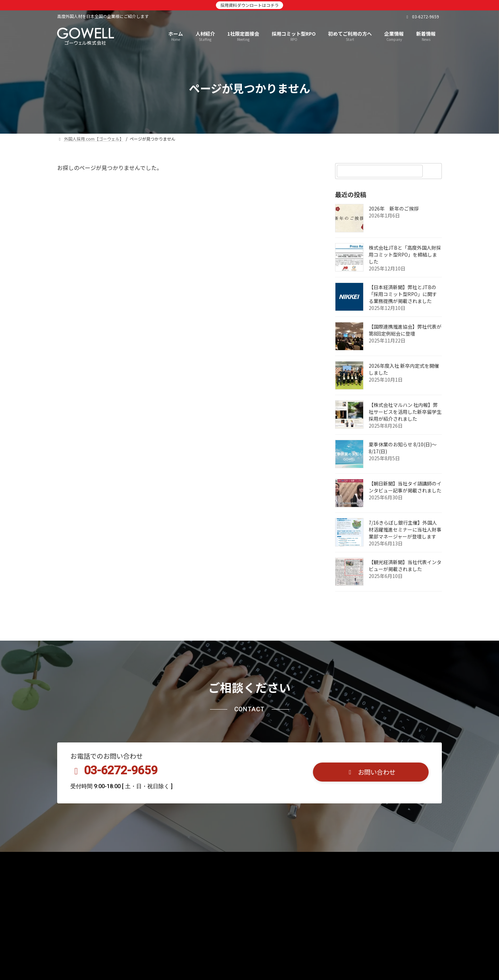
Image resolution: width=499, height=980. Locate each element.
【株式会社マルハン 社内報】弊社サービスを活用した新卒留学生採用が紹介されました (405, 412)
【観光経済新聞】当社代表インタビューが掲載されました (405, 565)
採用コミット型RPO (198, 859)
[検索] (433, 171)
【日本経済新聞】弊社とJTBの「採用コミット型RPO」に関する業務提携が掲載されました (403, 294)
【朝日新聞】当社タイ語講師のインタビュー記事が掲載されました (405, 487)
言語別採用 (249, 859)
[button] (371, 772)
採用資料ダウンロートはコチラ (249, 5)
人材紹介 (102, 859)
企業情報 (288, 859)
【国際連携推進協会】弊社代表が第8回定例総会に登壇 (405, 330)
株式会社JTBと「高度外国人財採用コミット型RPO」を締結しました (405, 255)
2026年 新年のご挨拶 (394, 208)
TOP (71, 859)
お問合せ (323, 859)
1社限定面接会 (144, 859)
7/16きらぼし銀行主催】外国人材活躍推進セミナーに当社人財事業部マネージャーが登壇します (405, 529)
